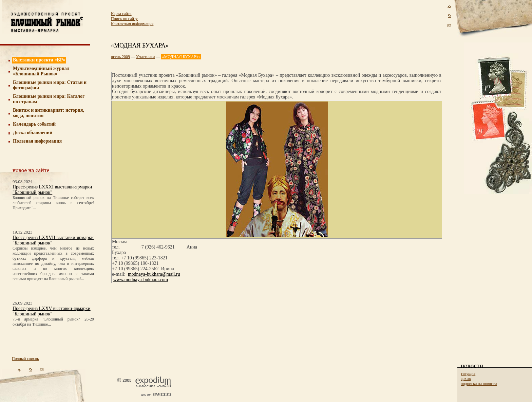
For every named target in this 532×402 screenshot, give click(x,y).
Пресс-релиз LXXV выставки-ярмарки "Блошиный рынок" (51, 311)
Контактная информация (132, 24)
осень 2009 (120, 57)
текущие (468, 373)
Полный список (25, 359)
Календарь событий (34, 124)
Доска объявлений (33, 133)
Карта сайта (121, 14)
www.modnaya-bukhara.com (141, 280)
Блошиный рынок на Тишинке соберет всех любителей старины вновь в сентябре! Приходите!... (53, 203)
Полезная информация (37, 141)
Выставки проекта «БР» (39, 60)
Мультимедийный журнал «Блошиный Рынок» (41, 71)
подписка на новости (479, 384)
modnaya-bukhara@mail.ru (154, 274)
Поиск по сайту (124, 19)
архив (466, 379)
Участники (146, 57)
